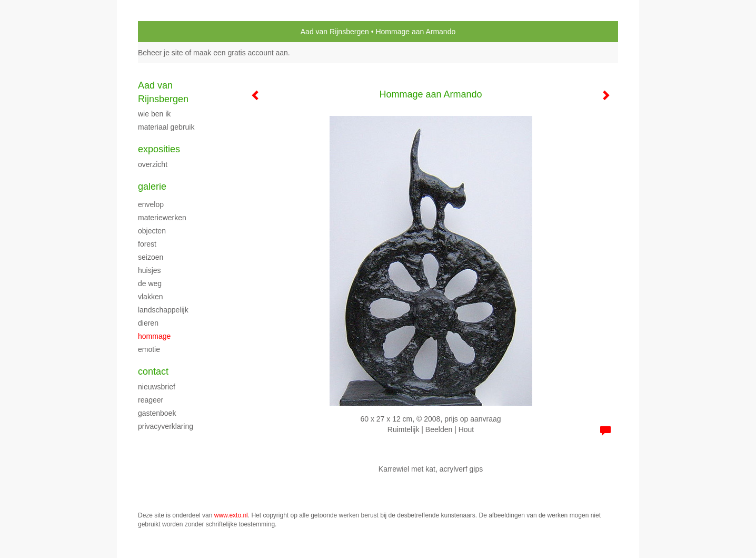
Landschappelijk (163, 310)
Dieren (148, 323)
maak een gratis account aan (241, 53)
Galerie (152, 187)
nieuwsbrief (157, 387)
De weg (150, 283)
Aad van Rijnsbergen (335, 32)
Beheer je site (161, 53)
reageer (151, 400)
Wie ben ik (154, 114)
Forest (147, 244)
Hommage (154, 336)
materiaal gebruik (166, 127)
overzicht (153, 164)
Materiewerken (162, 218)
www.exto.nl (231, 515)
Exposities (159, 149)
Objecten (152, 231)
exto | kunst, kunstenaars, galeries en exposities (168, 32)
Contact (153, 371)
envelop (151, 204)
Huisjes (150, 270)
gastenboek (157, 413)
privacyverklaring (166, 426)
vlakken (150, 297)
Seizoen (151, 257)
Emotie (149, 349)
